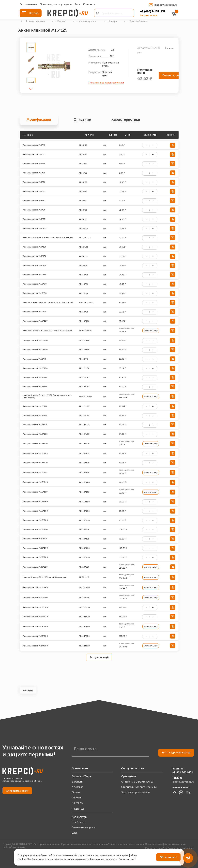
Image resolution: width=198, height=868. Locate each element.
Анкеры (28, 690)
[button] (31, 89)
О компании (27, 5)
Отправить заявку (17, 791)
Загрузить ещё (99, 657)
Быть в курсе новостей (176, 753)
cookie (22, 859)
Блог (77, 5)
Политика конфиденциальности (165, 844)
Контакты (89, 5)
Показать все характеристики (106, 83)
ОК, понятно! (168, 857)
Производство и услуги (55, 5)
